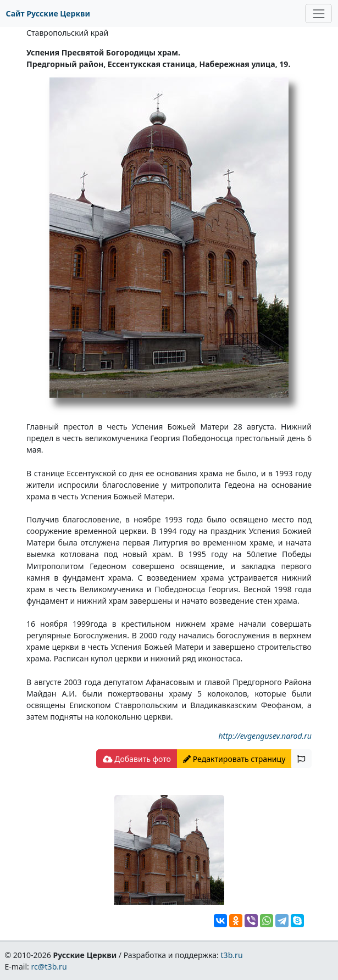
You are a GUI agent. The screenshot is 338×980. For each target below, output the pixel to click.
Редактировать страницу (234, 759)
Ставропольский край (67, 33)
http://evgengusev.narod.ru (265, 736)
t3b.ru (232, 955)
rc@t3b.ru (49, 967)
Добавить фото (137, 759)
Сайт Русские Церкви (48, 13)
